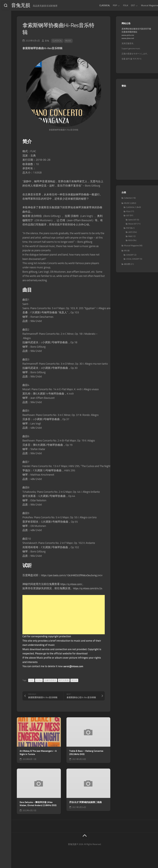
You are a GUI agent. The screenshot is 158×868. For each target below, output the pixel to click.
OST (127, 5)
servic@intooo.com (74, 676)
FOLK (120, 5)
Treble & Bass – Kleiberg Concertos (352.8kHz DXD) (86, 762)
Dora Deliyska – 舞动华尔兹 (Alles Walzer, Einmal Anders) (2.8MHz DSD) (38, 813)
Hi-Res (39, 690)
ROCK (130, 241)
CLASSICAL (99, 5)
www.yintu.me (128, 36)
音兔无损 (27, 6)
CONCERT (130, 256)
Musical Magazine (144, 5)
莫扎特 (74, 690)
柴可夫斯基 (64, 690)
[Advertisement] (64, 624)
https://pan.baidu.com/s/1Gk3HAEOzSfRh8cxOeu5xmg (72, 576)
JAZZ (130, 233)
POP (109, 5)
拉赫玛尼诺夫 (50, 690)
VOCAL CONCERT (133, 260)
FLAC (31, 690)
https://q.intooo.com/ (72, 589)
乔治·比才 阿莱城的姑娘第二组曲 (86, 811)
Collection (128, 199)
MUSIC (70, 42)
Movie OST (132, 225)
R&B (130, 237)
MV (125, 251)
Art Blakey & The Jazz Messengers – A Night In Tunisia (38, 762)
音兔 (47, 42)
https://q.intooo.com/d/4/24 (39, 598)
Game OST (132, 221)
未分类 (127, 265)
